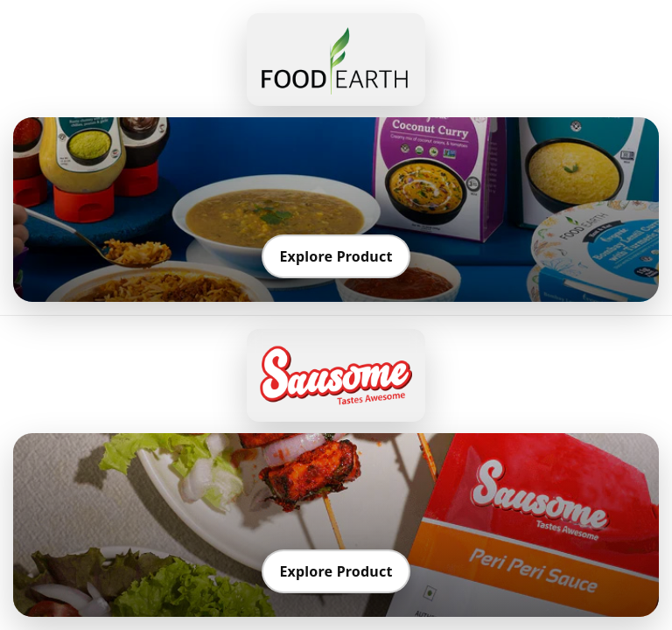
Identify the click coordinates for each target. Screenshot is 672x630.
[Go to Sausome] (336, 375)
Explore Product (336, 256)
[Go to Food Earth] (336, 59)
